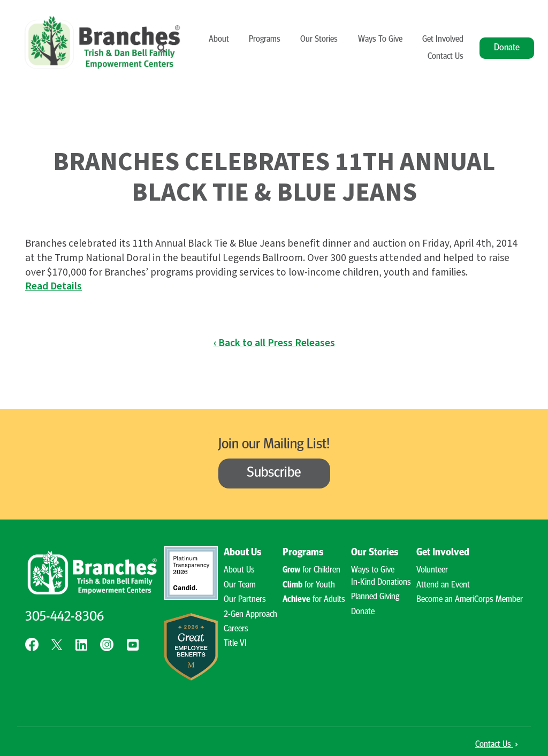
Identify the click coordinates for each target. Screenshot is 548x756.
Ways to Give (373, 570)
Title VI (235, 644)
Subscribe (274, 473)
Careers (236, 629)
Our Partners (245, 600)
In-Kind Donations (381, 583)
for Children (311, 570)
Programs (265, 40)
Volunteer (432, 570)
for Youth (309, 585)
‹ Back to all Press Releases (274, 343)
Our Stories (319, 40)
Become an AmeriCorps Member (470, 600)
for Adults (314, 600)
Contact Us (446, 57)
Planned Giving (375, 597)
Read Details (54, 286)
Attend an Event (443, 585)
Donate (507, 48)
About (219, 40)
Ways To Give (380, 40)
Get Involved (443, 40)
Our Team (240, 585)
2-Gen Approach (250, 615)
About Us (242, 553)
